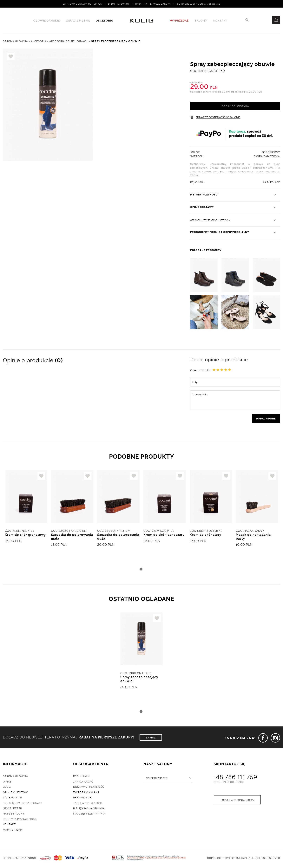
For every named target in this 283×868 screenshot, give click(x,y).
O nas (7, 782)
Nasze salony (14, 814)
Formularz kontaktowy (237, 801)
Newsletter (12, 809)
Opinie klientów (15, 793)
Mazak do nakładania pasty (253, 537)
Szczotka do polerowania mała (72, 537)
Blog (7, 787)
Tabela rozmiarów (88, 803)
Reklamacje (82, 798)
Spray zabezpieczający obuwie (139, 679)
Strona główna (15, 776)
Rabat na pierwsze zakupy (153, 4)
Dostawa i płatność (89, 787)
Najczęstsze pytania (89, 814)
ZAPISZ (151, 738)
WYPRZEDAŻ (179, 20)
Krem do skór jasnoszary (164, 535)
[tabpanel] (26, 518)
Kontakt (220, 20)
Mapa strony (13, 830)
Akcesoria (105, 20)
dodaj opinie (266, 419)
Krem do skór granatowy (25, 535)
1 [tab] (141, 569)
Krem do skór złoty (205, 535)
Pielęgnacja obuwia (89, 809)
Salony (201, 20)
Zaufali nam (12, 798)
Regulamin (81, 776)
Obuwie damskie (47, 20)
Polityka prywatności (20, 819)
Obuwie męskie (78, 20)
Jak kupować (83, 782)
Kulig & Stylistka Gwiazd (22, 803)
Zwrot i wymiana (86, 793)
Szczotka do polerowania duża (118, 537)
